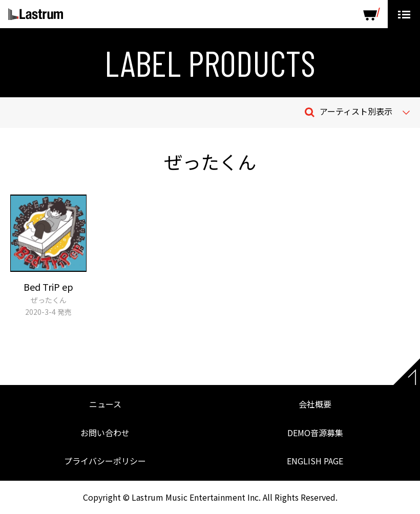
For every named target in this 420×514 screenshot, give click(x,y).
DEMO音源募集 (315, 433)
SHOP (372, 14)
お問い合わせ (105, 433)
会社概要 (315, 404)
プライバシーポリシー (105, 461)
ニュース (105, 404)
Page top (407, 372)
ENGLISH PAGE (315, 461)
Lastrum (36, 14)
